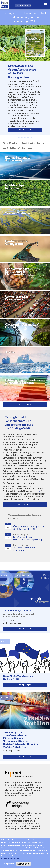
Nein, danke (23, 866)
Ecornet (37, 491)
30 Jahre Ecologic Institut (17, 610)
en (36, 5)
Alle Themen (25, 405)
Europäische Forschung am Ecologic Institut (18, 678)
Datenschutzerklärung (10, 860)
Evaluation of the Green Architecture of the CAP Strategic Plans (22, 71)
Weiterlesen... (25, 505)
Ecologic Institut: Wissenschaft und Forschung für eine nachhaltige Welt (19, 423)
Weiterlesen (25, 130)
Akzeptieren (8, 866)
